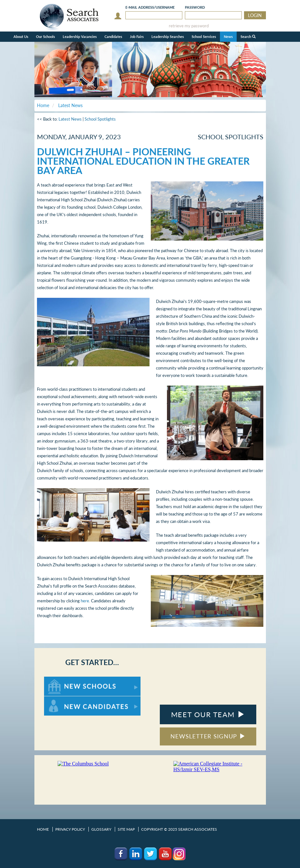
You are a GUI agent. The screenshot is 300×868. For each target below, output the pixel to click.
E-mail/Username (150, 7)
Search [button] (248, 37)
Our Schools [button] (45, 37)
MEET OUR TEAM (208, 714)
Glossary (101, 829)
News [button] (228, 37)
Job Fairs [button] (137, 37)
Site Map (126, 829)
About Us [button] (21, 37)
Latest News (70, 119)
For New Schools (61, 680)
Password (195, 7)
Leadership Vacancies (80, 37)
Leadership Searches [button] (168, 37)
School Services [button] (204, 37)
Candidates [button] (113, 37)
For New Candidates (64, 699)
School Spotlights (100, 119)
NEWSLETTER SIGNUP (208, 736)
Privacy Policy (70, 829)
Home (43, 829)
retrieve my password (189, 26)
